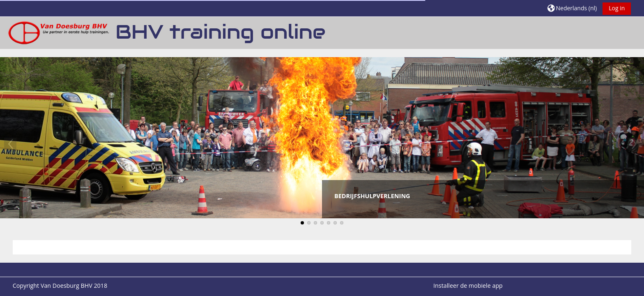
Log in (617, 8)
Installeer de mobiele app (468, 286)
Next (634, 144)
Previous (10, 144)
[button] (572, 8)
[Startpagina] (58, 32)
